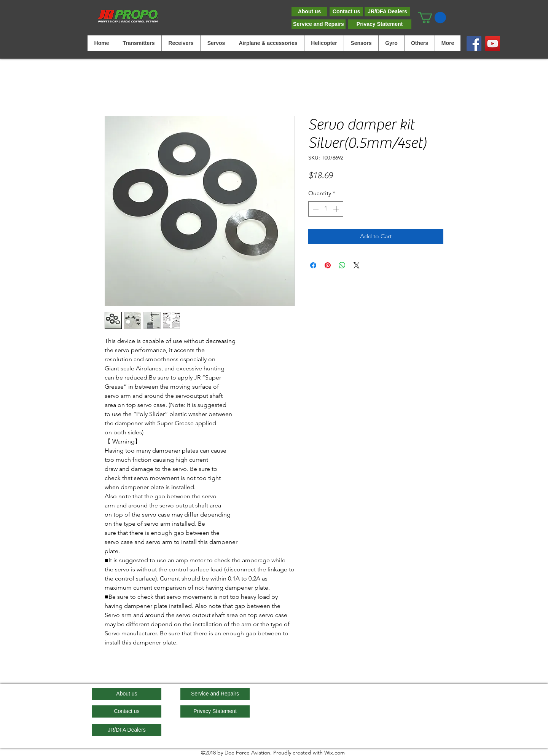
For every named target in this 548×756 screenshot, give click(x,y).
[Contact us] (346, 12)
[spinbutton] (326, 209)
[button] (432, 18)
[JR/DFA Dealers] (387, 12)
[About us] (309, 12)
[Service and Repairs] (319, 24)
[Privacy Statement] (380, 24)
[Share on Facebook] (313, 265)
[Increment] (337, 209)
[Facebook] (474, 44)
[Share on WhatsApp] (342, 265)
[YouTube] (493, 44)
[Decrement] (315, 209)
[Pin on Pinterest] (328, 265)
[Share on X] (357, 265)
